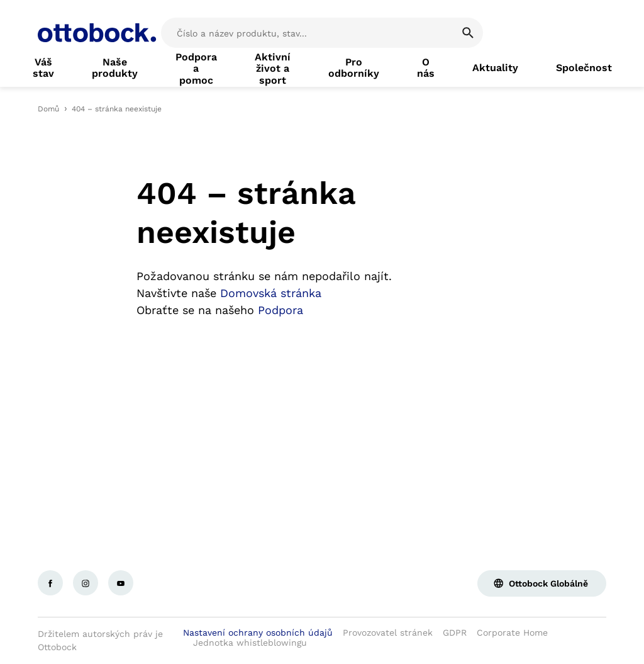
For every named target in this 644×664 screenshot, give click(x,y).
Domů (48, 109)
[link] (43, 68)
